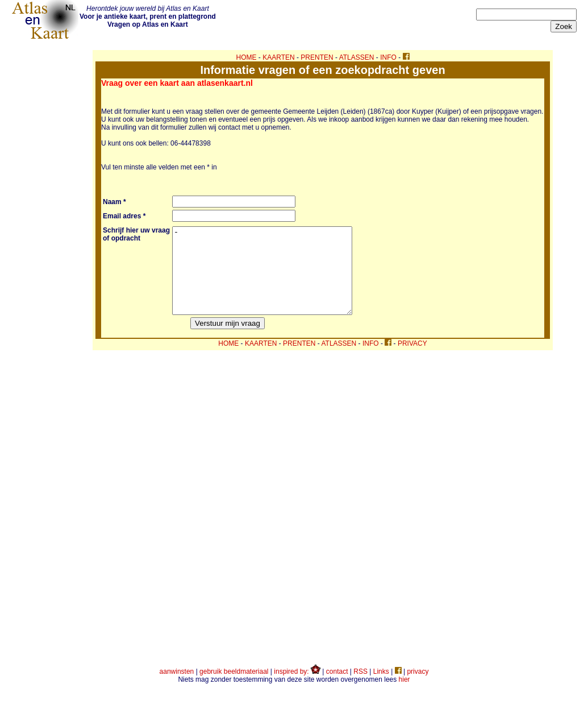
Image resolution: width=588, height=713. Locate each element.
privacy (418, 689)
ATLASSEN (357, 57)
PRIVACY (412, 360)
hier (404, 697)
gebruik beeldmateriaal (234, 689)
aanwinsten (177, 689)
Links (381, 689)
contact (337, 689)
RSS (360, 689)
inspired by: (297, 689)
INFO (388, 57)
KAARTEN (278, 57)
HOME (247, 57)
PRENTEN (317, 57)
